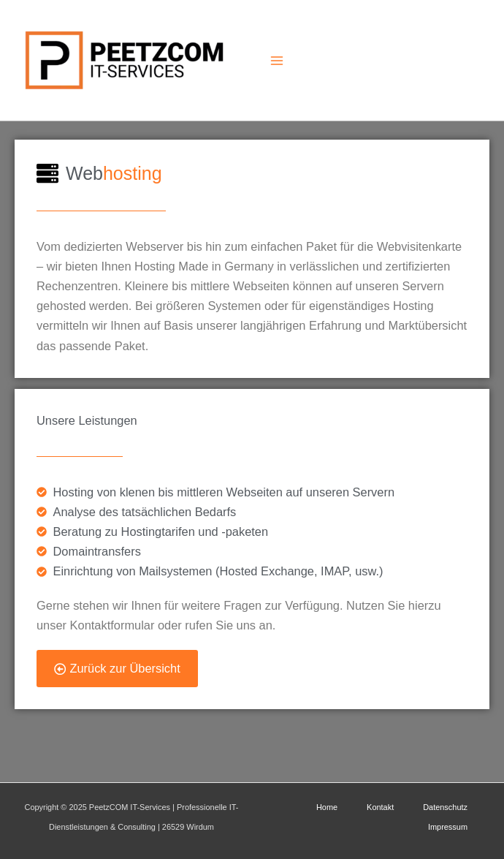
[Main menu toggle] (276, 60)
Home (327, 807)
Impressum (448, 827)
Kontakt (380, 807)
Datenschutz (445, 807)
